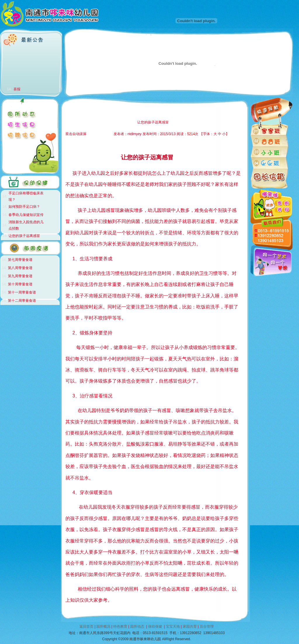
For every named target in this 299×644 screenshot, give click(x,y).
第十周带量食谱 (20, 284)
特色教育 (120, 626)
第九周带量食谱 (20, 276)
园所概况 (103, 626)
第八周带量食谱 (20, 268)
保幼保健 (155, 626)
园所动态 (137, 626)
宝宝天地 (173, 626)
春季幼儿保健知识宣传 (26, 215)
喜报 (17, 90)
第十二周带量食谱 (22, 301)
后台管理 (207, 626)
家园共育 (190, 626)
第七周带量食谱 (20, 260)
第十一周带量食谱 (22, 292)
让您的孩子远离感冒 (24, 236)
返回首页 (86, 626)
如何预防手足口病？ (24, 207)
